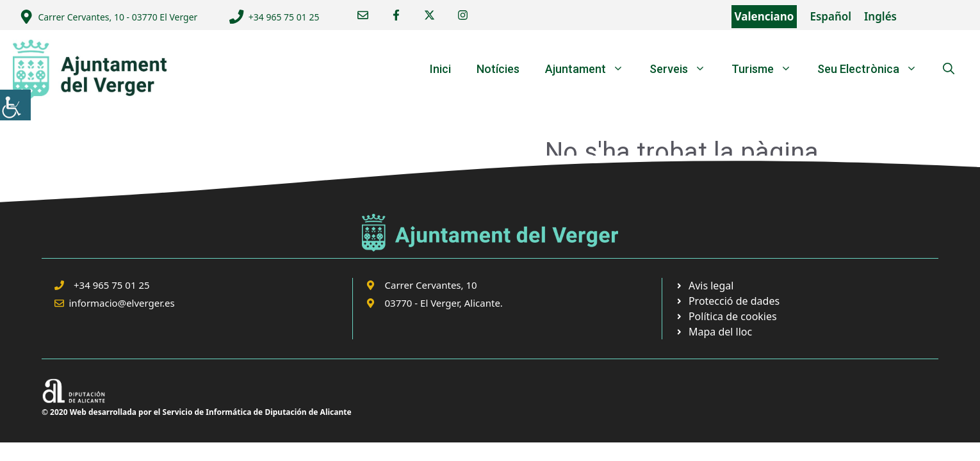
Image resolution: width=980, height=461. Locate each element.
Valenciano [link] (764, 16)
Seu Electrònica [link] (874, 69)
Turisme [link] (768, 69)
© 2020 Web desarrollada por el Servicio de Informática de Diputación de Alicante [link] (197, 412)
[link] (15, 105)
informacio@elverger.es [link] (122, 303)
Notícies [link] (498, 69)
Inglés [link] (880, 16)
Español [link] (830, 16)
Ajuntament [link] (591, 69)
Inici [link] (440, 69)
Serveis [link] (684, 69)
